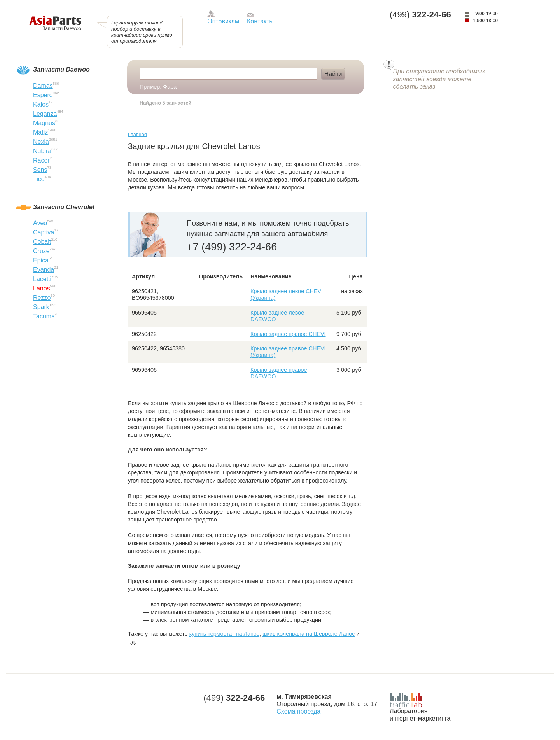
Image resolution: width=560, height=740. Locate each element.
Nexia (41, 142)
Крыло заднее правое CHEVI (288, 334)
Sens (40, 170)
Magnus (44, 123)
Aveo (40, 223)
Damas (43, 86)
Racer (41, 160)
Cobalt (42, 242)
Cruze (41, 251)
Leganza (45, 114)
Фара (170, 87)
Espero (43, 95)
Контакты (260, 21)
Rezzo (42, 298)
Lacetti (42, 279)
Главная (137, 134)
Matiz (40, 132)
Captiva (44, 232)
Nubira (42, 151)
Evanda (44, 270)
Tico (39, 179)
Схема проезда (298, 711)
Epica (41, 260)
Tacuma (44, 316)
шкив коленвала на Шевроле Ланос (309, 634)
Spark (41, 307)
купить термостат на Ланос (224, 634)
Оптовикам (223, 21)
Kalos (41, 104)
